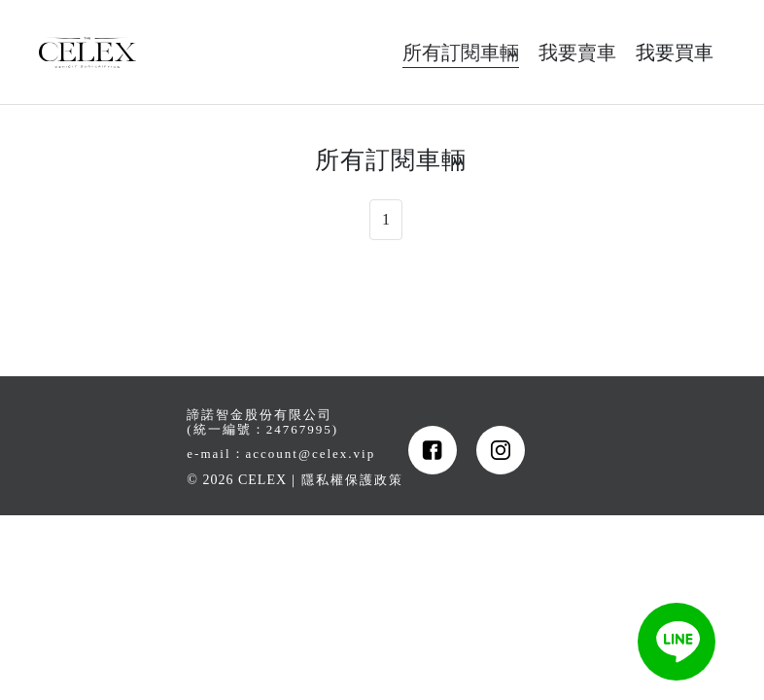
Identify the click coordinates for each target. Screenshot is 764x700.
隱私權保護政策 (352, 480)
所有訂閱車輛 (461, 52)
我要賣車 (577, 52)
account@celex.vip (311, 454)
